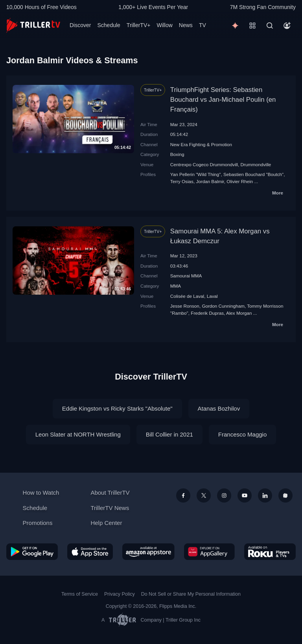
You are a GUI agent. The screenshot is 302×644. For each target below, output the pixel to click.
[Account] (287, 26)
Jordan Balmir (210, 181)
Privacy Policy (120, 594)
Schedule (109, 25)
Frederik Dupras (207, 313)
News (186, 25)
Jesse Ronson (185, 306)
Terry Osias (182, 181)
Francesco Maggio (242, 434)
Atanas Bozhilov (219, 408)
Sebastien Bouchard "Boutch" (253, 174)
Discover (80, 25)
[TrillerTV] (33, 25)
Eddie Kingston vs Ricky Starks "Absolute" (117, 408)
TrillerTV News (110, 508)
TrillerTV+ (139, 25)
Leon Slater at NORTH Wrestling (78, 434)
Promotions (38, 523)
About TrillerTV (110, 493)
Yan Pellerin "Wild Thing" (196, 174)
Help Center (106, 523)
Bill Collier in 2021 (169, 434)
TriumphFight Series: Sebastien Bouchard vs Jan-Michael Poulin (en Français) (223, 100)
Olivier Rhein (240, 181)
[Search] (270, 26)
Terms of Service (80, 594)
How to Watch (41, 493)
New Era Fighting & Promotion (201, 144)
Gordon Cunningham (223, 306)
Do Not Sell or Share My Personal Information (191, 594)
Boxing (177, 154)
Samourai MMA (186, 276)
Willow (164, 25)
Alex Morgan (239, 313)
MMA (176, 286)
